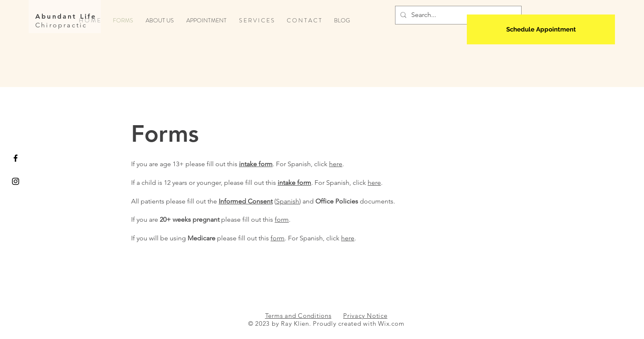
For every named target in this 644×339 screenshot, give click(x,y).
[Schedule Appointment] (541, 29)
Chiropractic (61, 25)
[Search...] (457, 15)
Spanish (288, 201)
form (282, 219)
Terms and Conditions (298, 316)
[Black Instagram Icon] (16, 181)
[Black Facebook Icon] (16, 158)
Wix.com (391, 323)
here (336, 164)
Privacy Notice (365, 316)
